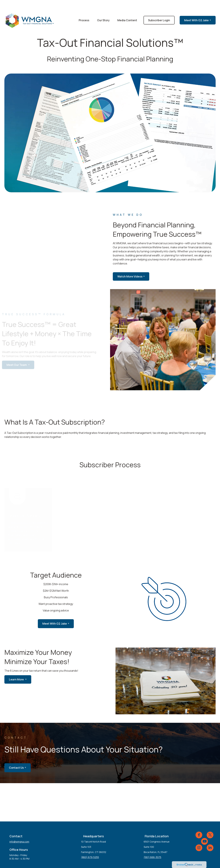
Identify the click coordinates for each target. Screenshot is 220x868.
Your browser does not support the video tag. (110, 123)
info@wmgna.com (19, 831)
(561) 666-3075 (152, 847)
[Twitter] (210, 825)
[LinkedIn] (210, 838)
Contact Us (16, 758)
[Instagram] (199, 838)
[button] (84, 10)
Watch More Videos (130, 266)
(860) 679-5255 (90, 847)
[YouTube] (204, 831)
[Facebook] (199, 825)
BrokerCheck (145, 860)
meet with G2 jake (55, 613)
